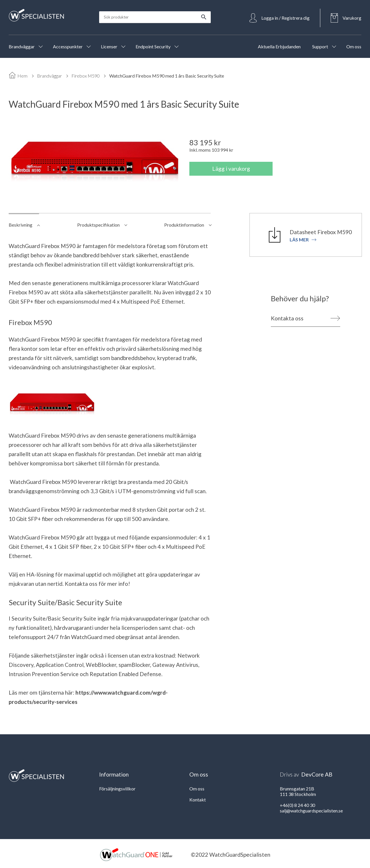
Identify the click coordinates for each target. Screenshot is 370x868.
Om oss (197, 789)
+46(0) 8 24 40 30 (297, 805)
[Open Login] (279, 18)
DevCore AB (317, 774)
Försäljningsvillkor (117, 789)
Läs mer (303, 240)
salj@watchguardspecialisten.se (311, 811)
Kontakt (198, 800)
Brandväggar (49, 76)
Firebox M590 (86, 76)
